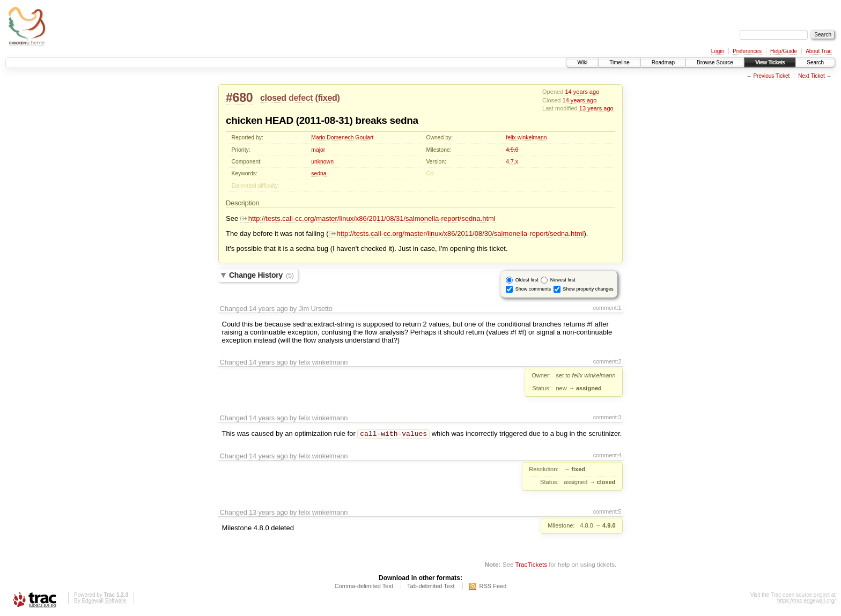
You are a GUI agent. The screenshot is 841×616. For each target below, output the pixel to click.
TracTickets (531, 565)
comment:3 (607, 417)
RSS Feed (493, 587)
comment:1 (607, 308)
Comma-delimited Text (364, 587)
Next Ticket (811, 76)
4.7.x (512, 162)
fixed (328, 98)
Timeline (619, 62)
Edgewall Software (104, 602)
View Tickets (770, 62)
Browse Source (715, 62)
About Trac (818, 51)
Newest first (563, 279)
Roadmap (663, 62)
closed (273, 98)
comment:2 (607, 361)
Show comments (533, 288)
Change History (261, 275)
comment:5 (607, 513)
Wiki (582, 62)
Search (815, 62)
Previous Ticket (771, 76)
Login (718, 51)
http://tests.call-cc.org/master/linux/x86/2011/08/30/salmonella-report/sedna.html (456, 233)
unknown (322, 162)
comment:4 (607, 456)
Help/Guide (784, 51)
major (318, 150)
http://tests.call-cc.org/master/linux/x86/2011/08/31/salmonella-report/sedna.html (368, 218)
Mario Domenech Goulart (342, 138)
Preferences (747, 51)
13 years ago (596, 108)
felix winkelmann (526, 138)
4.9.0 (512, 150)
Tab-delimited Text (431, 587)
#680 (239, 98)
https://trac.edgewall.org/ (806, 602)
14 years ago (582, 92)
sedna (319, 173)
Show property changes (588, 288)
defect (301, 98)
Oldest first (527, 279)
